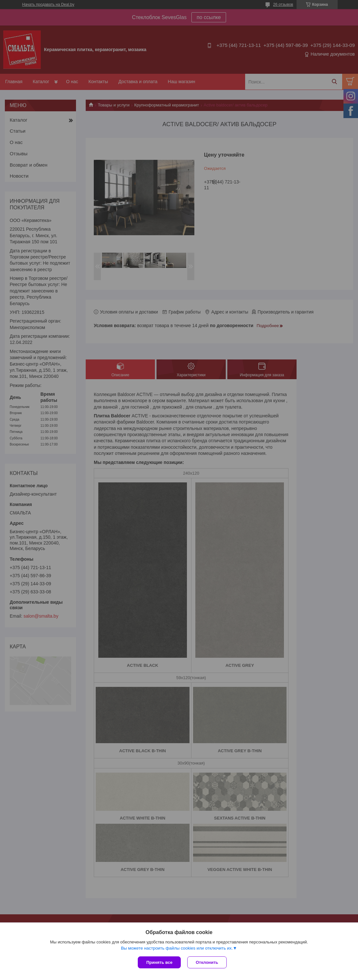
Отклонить (207, 962)
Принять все (159, 962)
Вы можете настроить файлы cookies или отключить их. (177, 948)
